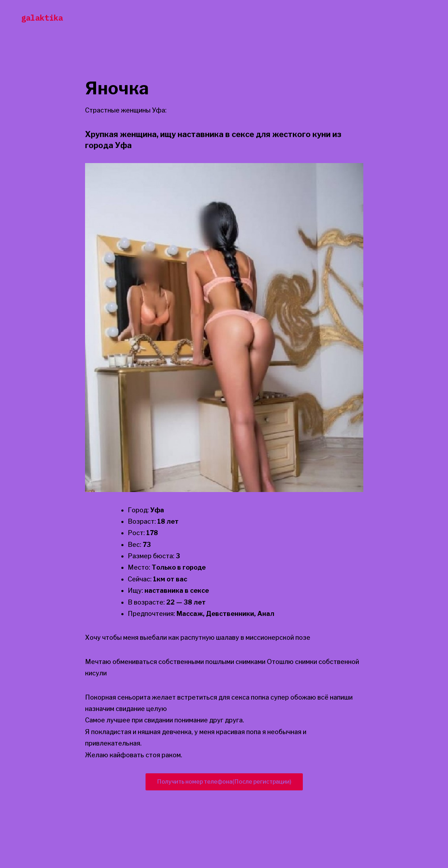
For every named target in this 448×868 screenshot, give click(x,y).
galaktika (42, 18)
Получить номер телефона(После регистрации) (224, 782)
